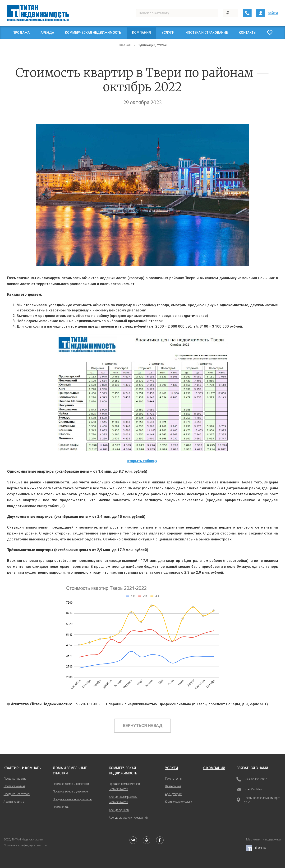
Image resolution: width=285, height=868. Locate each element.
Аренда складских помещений (128, 818)
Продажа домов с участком (70, 792)
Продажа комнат (14, 786)
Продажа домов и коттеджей (71, 784)
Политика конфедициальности (25, 845)
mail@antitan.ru (251, 790)
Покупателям (174, 779)
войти (273, 13)
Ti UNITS (256, 848)
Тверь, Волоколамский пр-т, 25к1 (258, 800)
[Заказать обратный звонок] (247, 13)
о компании (214, 768)
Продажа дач (61, 807)
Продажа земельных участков (72, 799)
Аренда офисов (119, 810)
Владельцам (173, 786)
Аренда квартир (14, 802)
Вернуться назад (143, 726)
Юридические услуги (179, 802)
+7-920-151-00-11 (252, 780)
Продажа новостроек (17, 794)
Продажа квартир (15, 779)
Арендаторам (174, 794)
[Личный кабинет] (261, 13)
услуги (172, 768)
